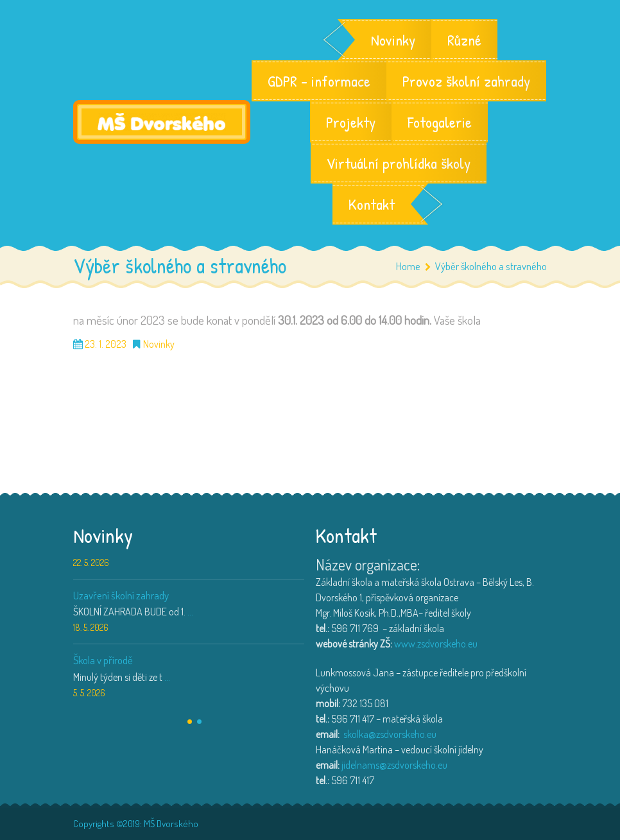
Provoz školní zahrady (466, 81)
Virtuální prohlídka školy (399, 163)
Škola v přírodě (103, 660)
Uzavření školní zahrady (121, 595)
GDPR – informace (319, 81)
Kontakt (372, 204)
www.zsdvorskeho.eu (436, 644)
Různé (464, 40)
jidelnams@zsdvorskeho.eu (394, 765)
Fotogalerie (440, 122)
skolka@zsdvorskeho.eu (390, 734)
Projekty (351, 122)
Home (408, 266)
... (190, 612)
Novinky (393, 40)
